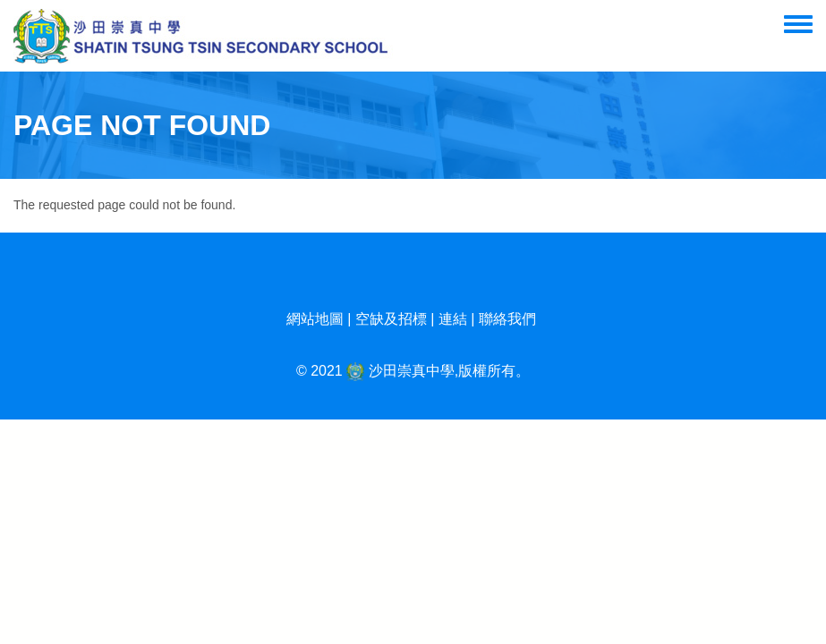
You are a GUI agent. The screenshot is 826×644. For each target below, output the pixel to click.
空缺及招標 (391, 319)
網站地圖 (315, 319)
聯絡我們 (507, 319)
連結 (453, 319)
